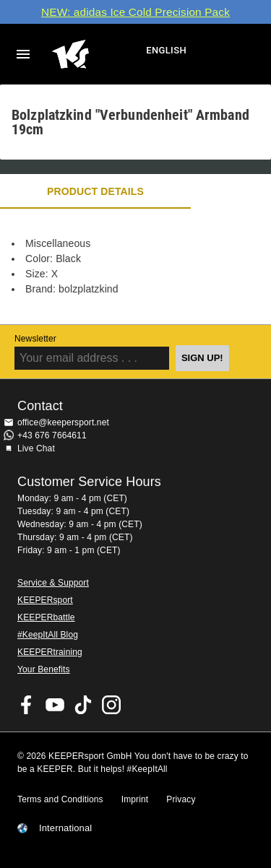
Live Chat (36, 448)
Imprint (135, 799)
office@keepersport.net (63, 422)
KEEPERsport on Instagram (111, 705)
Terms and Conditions (60, 799)
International (65, 828)
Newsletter (35, 339)
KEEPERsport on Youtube (55, 705)
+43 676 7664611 (52, 435)
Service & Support (53, 583)
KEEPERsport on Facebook (27, 705)
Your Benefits (44, 669)
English (166, 50)
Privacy (181, 799)
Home (97, 54)
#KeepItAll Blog (48, 635)
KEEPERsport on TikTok (83, 705)
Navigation (23, 54)
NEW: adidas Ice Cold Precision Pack (135, 12)
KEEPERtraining (50, 652)
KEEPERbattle (46, 617)
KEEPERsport (45, 600)
